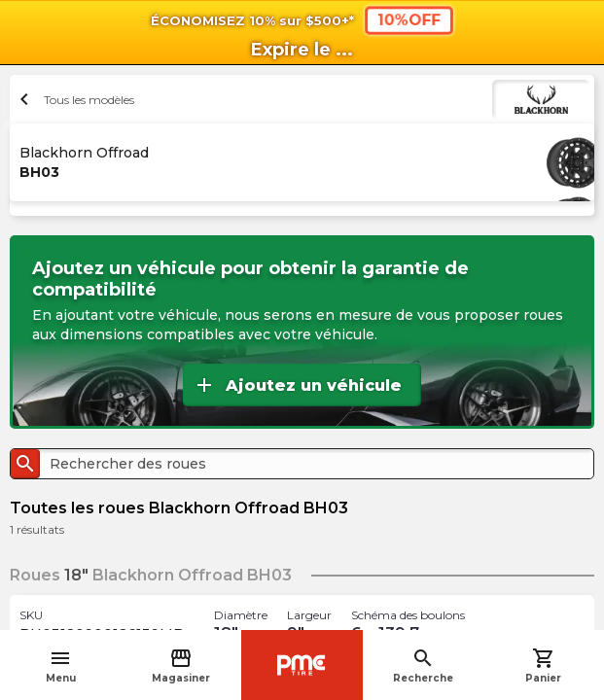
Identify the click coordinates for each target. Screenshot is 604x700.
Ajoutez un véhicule (297, 385)
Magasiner (181, 665)
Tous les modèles (74, 99)
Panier (543, 665)
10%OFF (409, 20)
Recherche (423, 665)
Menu (61, 665)
